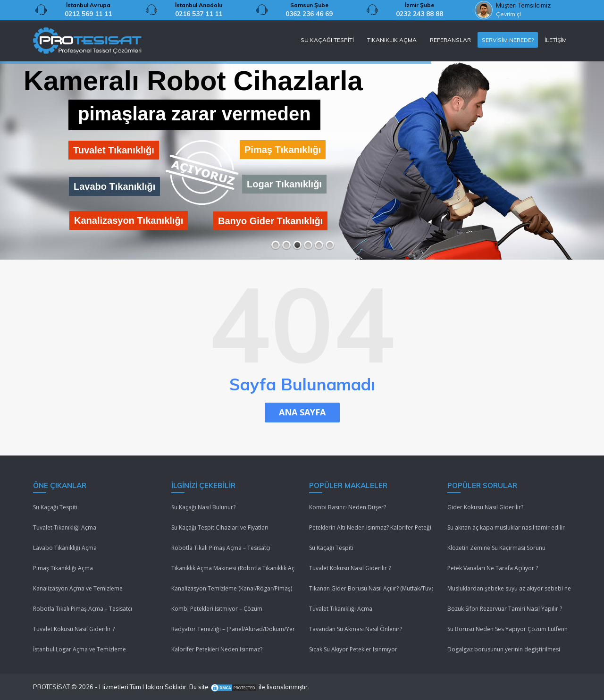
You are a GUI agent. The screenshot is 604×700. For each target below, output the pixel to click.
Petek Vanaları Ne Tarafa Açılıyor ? (493, 568)
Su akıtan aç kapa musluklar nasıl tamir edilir (506, 527)
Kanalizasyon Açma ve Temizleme (78, 588)
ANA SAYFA (302, 412)
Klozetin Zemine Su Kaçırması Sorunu (496, 548)
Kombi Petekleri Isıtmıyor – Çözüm (217, 609)
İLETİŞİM (556, 40)
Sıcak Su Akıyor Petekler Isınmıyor (353, 649)
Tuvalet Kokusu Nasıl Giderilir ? (74, 629)
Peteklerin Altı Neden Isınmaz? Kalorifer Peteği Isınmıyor (371, 527)
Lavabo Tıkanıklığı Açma (65, 548)
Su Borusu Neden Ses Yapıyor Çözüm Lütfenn (508, 629)
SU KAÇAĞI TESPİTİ (327, 40)
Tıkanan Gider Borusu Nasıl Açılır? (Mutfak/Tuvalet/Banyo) (371, 588)
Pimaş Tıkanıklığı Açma (63, 568)
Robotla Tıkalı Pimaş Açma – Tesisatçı (83, 609)
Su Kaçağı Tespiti (55, 507)
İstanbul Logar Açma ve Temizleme (80, 649)
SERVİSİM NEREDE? (508, 40)
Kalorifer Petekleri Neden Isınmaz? (217, 649)
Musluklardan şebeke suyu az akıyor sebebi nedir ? (509, 588)
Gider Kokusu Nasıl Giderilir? (485, 507)
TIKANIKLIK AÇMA (392, 40)
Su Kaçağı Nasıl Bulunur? (203, 507)
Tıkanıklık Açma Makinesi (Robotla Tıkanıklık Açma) (233, 568)
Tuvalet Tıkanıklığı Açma (65, 527)
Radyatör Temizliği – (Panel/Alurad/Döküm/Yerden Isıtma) (233, 629)
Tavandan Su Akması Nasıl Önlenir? (356, 629)
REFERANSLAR (450, 40)
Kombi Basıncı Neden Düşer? (348, 507)
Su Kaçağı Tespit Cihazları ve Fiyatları (220, 527)
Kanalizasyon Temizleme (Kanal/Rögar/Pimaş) (232, 588)
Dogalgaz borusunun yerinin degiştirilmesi (504, 649)
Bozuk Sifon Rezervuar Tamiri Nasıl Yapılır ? (505, 609)
